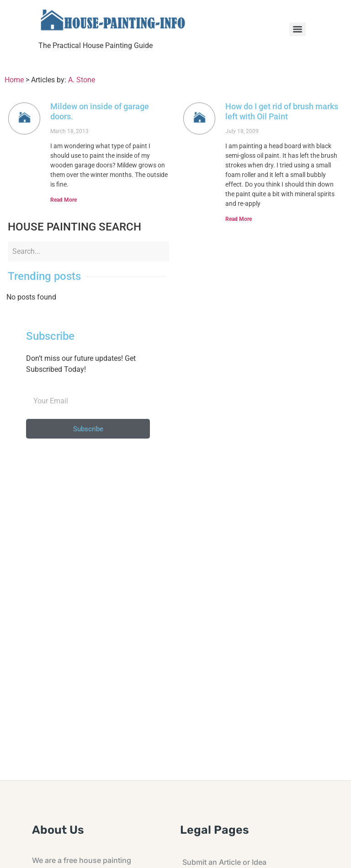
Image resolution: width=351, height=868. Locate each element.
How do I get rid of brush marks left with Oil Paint (282, 111)
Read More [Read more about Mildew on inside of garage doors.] (64, 200)
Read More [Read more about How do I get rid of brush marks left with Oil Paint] (239, 219)
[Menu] (298, 29)
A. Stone (82, 80)
